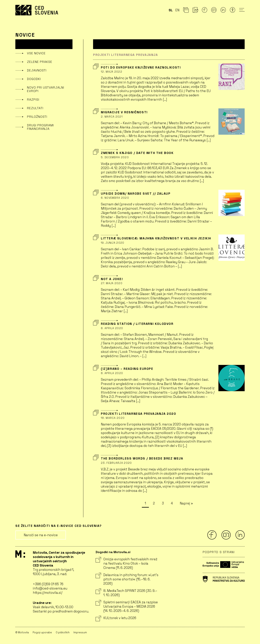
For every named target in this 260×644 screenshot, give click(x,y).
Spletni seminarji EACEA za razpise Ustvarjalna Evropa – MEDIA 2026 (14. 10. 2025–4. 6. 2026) (127, 606)
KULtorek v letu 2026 (116, 618)
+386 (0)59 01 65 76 (48, 584)
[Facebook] (205, 11)
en (177, 10)
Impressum (80, 632)
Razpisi (33, 100)
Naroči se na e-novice (41, 535)
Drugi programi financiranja (40, 127)
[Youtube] (214, 11)
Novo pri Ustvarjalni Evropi (46, 89)
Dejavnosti (37, 70)
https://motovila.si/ (48, 593)
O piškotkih (63, 632)
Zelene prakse (40, 62)
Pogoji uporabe (42, 632)
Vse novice (36, 53)
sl (171, 10)
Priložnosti (37, 117)
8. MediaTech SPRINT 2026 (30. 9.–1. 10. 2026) (126, 593)
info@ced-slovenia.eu (50, 588)
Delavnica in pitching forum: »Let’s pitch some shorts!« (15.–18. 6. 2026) (127, 579)
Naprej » (186, 503)
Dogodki (34, 79)
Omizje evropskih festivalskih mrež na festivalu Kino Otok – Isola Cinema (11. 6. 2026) (127, 563)
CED (37, 10)
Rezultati (35, 108)
